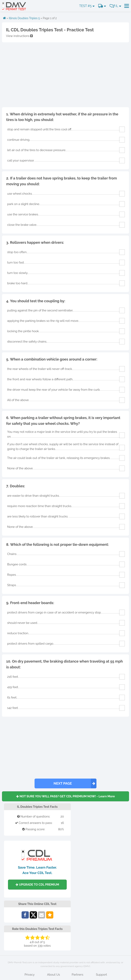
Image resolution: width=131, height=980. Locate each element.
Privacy (30, 975)
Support (101, 975)
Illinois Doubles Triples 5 (24, 18)
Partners (77, 975)
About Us (54, 975)
